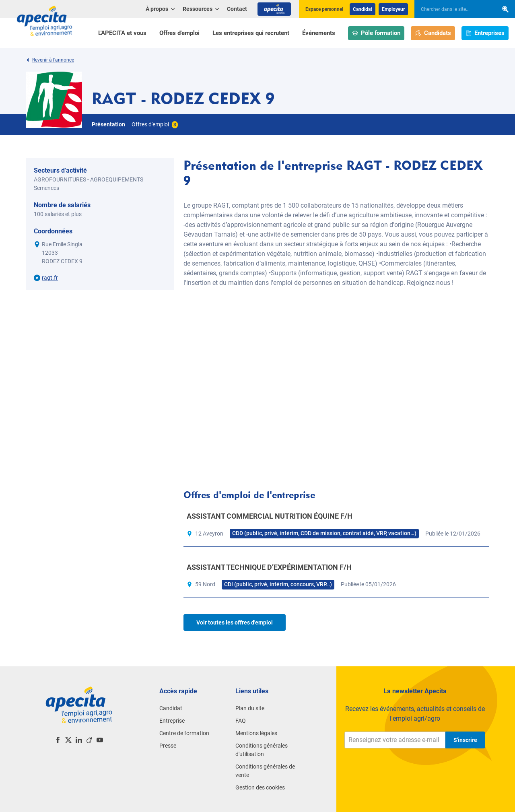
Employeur (393, 9)
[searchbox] (452, 9)
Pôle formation (376, 33)
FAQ (241, 721)
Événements (319, 33)
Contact (237, 9)
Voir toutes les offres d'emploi (235, 622)
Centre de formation (184, 733)
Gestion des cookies (260, 787)
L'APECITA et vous (122, 33)
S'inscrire (465, 740)
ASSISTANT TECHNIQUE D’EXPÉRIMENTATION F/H (269, 567)
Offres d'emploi (179, 33)
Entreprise (172, 721)
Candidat (363, 9)
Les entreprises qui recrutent (251, 33)
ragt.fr (50, 278)
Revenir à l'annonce (50, 60)
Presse (168, 746)
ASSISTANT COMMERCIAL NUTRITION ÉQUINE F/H (270, 516)
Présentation (108, 124)
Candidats (433, 33)
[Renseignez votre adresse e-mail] (395, 740)
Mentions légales (256, 733)
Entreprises (485, 33)
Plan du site (250, 708)
